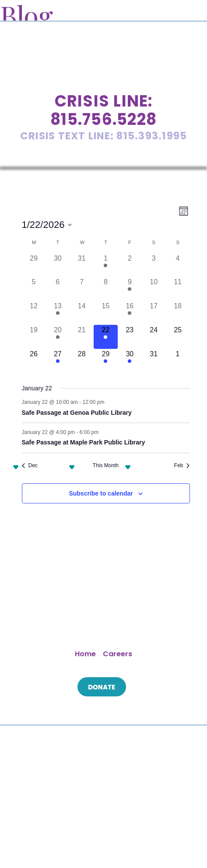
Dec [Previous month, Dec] (30, 465)
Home (85, 654)
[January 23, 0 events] (130, 337)
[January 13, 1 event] (58, 313)
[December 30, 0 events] (58, 265)
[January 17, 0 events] (154, 313)
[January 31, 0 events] (154, 361)
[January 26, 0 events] (34, 361)
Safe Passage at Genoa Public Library (77, 413)
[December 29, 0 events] (34, 265)
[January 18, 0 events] (178, 313)
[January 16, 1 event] (130, 313)
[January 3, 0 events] (154, 265)
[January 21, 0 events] (82, 337)
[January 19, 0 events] (34, 337)
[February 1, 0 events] (178, 361)
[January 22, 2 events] (106, 337)
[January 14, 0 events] (82, 313)
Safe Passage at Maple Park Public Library (84, 442)
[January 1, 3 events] (106, 265)
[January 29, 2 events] (106, 361)
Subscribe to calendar (101, 493)
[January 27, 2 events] (58, 361)
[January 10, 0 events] (154, 289)
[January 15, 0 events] (106, 313)
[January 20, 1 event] (58, 337)
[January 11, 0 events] (178, 289)
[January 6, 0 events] (58, 289)
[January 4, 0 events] (178, 265)
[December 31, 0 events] (82, 265)
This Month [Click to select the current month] (106, 465)
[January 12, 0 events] (34, 313)
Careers (118, 654)
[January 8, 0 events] (106, 289)
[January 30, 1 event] (130, 361)
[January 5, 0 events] (34, 289)
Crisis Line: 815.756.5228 (103, 110)
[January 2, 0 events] (130, 265)
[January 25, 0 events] (178, 337)
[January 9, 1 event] (130, 289)
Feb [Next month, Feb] (182, 465)
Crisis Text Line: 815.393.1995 (104, 136)
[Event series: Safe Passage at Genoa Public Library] (109, 402)
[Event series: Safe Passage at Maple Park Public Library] (103, 432)
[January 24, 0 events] (154, 337)
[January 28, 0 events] (82, 361)
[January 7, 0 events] (82, 289)
